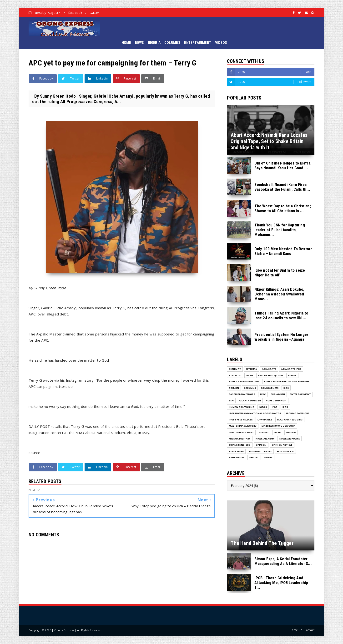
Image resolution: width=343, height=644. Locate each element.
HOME (126, 43)
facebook (75, 13)
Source (34, 453)
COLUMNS (172, 43)
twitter (94, 13)
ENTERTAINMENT (198, 43)
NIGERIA (154, 43)
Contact (309, 630)
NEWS (140, 43)
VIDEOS (221, 43)
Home (294, 630)
